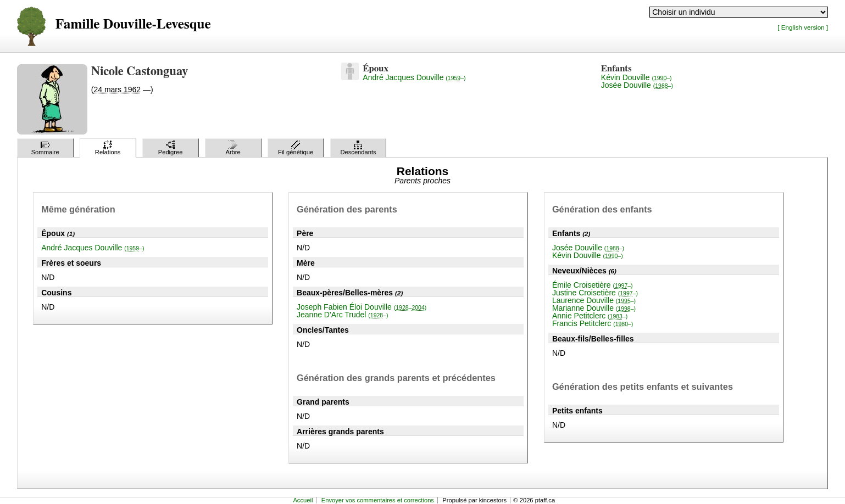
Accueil (303, 500)
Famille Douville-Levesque (133, 24)
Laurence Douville (594, 300)
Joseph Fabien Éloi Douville (362, 307)
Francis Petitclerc (593, 323)
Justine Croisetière (595, 293)
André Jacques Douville (414, 77)
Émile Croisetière (593, 285)
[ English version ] (803, 27)
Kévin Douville (636, 77)
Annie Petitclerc (590, 316)
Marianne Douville (594, 308)
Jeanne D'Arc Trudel (343, 315)
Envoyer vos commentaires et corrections (378, 500)
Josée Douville (637, 85)
